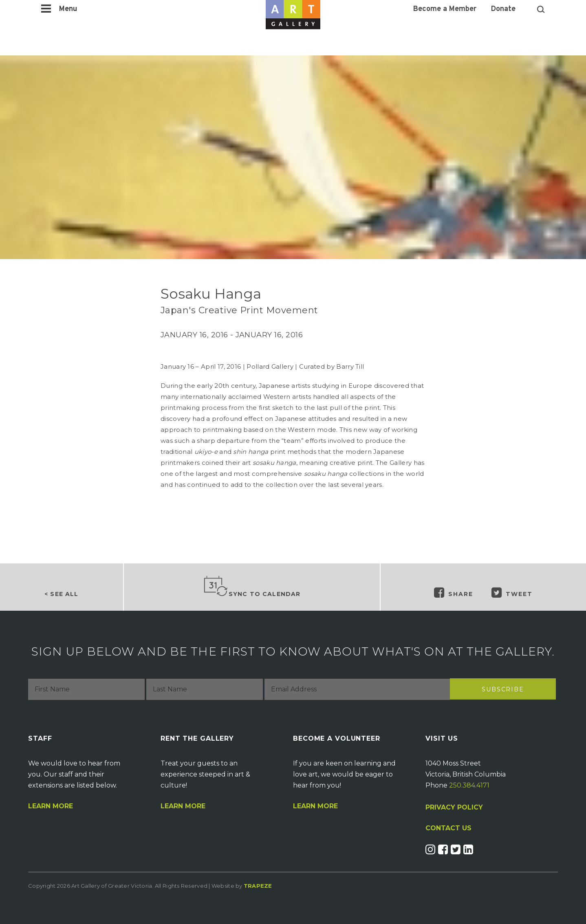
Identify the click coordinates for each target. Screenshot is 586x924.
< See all (61, 594)
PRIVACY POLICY (454, 807)
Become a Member (445, 9)
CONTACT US (448, 828)
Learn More (51, 806)
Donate (503, 9)
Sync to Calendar (252, 587)
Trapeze (258, 886)
